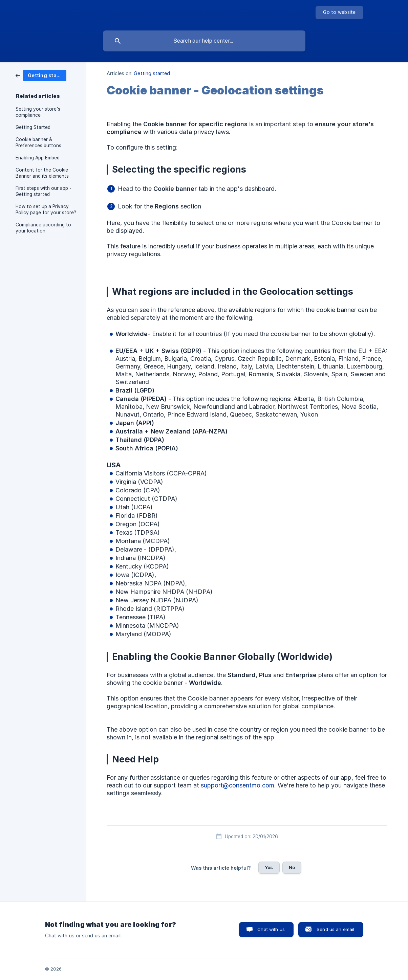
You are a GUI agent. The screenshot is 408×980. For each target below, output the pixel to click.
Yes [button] (269, 867)
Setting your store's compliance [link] (38, 112)
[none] (339, 13)
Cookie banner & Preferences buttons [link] (38, 142)
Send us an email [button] (335, 929)
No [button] (292, 867)
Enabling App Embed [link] (38, 158)
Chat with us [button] (271, 929)
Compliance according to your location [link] (43, 228)
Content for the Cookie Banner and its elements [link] (42, 173)
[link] (41, 75)
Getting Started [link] (33, 127)
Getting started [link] (152, 73)
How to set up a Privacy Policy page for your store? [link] (46, 209)
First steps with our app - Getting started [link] (44, 191)
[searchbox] (204, 41)
